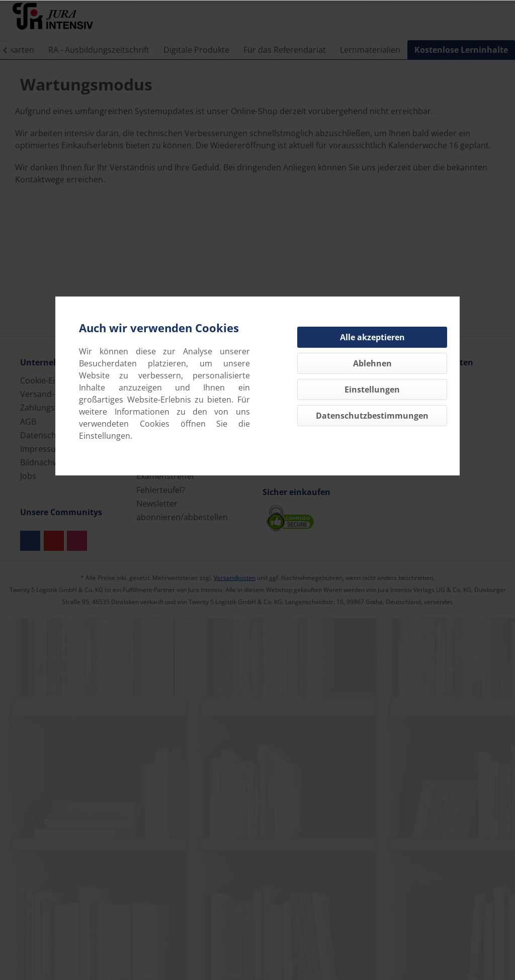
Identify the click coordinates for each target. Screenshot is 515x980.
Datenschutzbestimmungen (372, 416)
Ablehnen (372, 363)
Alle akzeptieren (372, 337)
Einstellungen (372, 389)
